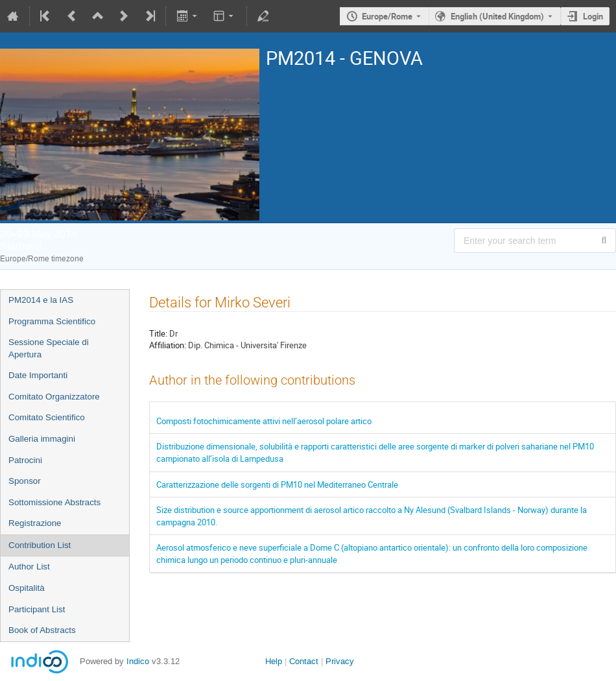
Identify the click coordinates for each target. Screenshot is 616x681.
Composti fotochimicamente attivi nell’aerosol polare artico (264, 421)
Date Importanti (38, 375)
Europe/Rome (387, 16)
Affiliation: (168, 345)
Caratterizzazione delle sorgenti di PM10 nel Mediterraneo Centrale (277, 484)
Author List (29, 567)
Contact (304, 661)
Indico (138, 661)
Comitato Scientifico (47, 417)
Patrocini (25, 460)
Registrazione (35, 523)
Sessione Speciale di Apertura (49, 348)
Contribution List (40, 545)
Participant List (37, 609)
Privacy (340, 661)
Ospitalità (27, 588)
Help (274, 661)
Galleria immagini (42, 439)
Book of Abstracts (42, 630)
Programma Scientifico (52, 321)
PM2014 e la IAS (41, 300)
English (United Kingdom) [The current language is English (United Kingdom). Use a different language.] (497, 16)
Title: (158, 333)
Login (593, 16)
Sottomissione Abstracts (54, 502)
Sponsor (25, 481)
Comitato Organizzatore (54, 397)
